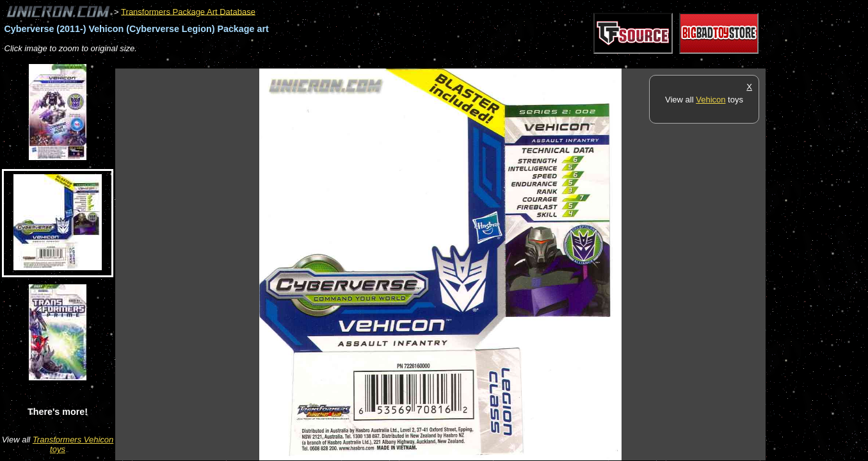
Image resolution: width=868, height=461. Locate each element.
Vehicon (711, 100)
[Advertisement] (348, 62)
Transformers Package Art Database (188, 11)
